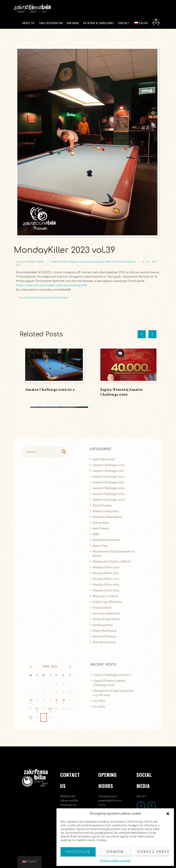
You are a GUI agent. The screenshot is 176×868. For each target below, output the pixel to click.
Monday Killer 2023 (106, 262)
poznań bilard (59, 298)
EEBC (96, 534)
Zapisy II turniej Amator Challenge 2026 (121, 392)
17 (57, 701)
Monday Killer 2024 (106, 591)
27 (31, 717)
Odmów (115, 852)
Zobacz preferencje (153, 852)
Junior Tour (100, 546)
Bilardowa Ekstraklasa (107, 517)
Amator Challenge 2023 (108, 483)
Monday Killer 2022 (106, 579)
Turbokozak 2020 (104, 642)
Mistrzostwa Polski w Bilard (111, 562)
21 (37, 709)
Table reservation (51, 23)
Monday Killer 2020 (106, 568)
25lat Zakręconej (103, 460)
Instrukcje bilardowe (106, 540)
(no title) (99, 701)
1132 (147, 262)
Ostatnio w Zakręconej (98, 23)
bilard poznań (41, 298)
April (50, 667)
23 (50, 709)
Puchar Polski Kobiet (106, 619)
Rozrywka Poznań (105, 631)
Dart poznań (101, 523)
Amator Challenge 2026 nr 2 (50, 390)
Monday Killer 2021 (106, 573)
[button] (168, 814)
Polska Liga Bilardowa (107, 602)
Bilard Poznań (61, 262)
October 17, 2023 (34, 262)
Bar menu (73, 23)
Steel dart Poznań (104, 637)
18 (63, 701)
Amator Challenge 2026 (109, 500)
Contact (124, 23)
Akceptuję (78, 852)
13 (31, 701)
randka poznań (103, 625)
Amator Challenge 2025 (108, 494)
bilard (28, 298)
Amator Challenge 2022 (109, 477)
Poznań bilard (127, 262)
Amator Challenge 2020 (109, 465)
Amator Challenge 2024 (109, 488)
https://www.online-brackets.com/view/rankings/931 (51, 285)
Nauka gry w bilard (105, 596)
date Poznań (101, 529)
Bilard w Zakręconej (82, 262)
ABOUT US (29, 23)
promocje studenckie (106, 614)
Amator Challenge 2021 (108, 471)
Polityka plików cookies (115, 861)
